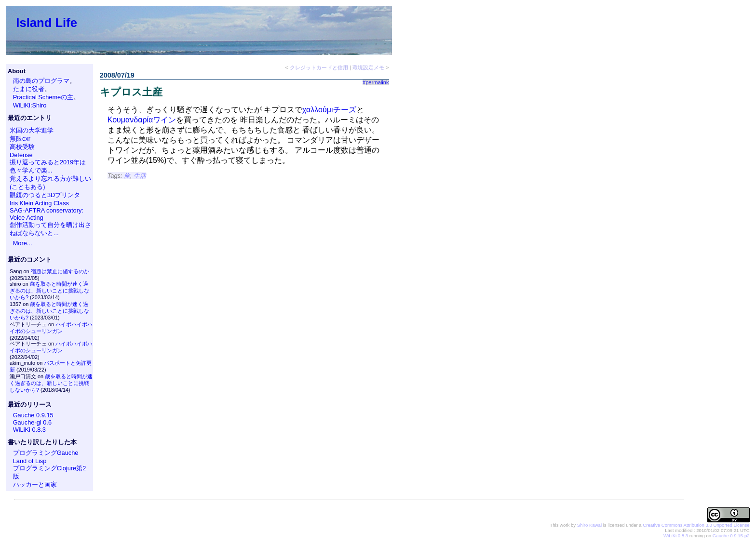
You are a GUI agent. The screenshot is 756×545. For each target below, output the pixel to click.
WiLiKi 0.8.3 (29, 430)
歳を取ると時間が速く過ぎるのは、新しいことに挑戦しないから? (49, 291)
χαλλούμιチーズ (329, 110)
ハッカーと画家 (35, 485)
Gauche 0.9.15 (33, 415)
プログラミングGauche (46, 453)
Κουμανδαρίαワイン (142, 120)
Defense (21, 155)
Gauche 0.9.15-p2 (731, 536)
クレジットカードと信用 (319, 67)
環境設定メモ (368, 67)
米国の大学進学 (32, 130)
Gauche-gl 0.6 (32, 422)
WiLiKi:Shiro (30, 105)
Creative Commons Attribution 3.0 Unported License (696, 525)
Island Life (47, 23)
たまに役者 (29, 89)
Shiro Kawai (589, 525)
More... (23, 243)
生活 (140, 176)
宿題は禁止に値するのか (60, 271)
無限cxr (20, 139)
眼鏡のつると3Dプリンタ (45, 195)
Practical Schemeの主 (43, 97)
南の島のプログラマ (41, 81)
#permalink (376, 82)
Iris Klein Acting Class (39, 203)
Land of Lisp (30, 461)
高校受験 (22, 147)
